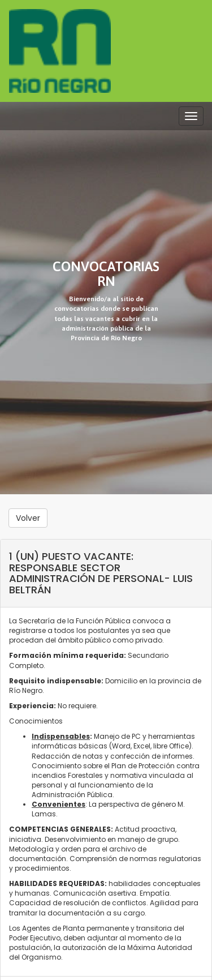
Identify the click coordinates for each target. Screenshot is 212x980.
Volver (28, 518)
